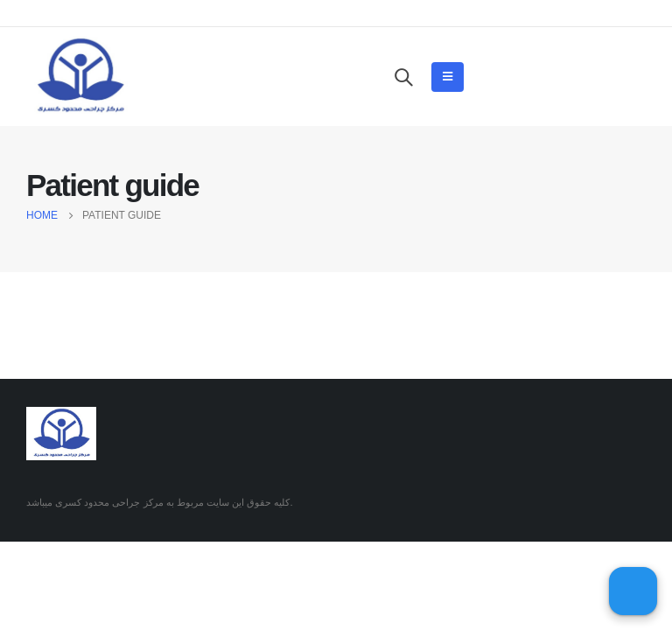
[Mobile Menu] (448, 77)
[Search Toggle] (403, 77)
